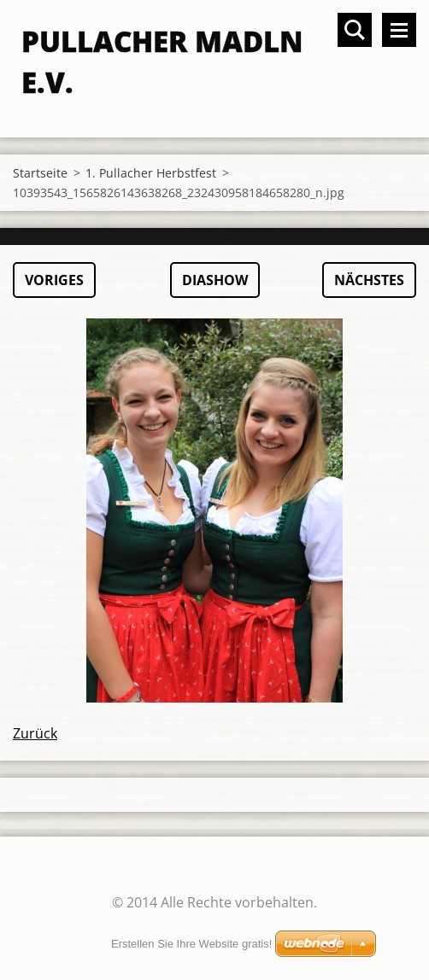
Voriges (54, 280)
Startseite (40, 173)
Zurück (35, 733)
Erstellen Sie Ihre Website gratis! (191, 944)
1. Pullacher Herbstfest (151, 173)
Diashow (215, 280)
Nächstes (369, 280)
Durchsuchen (355, 30)
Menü (399, 30)
